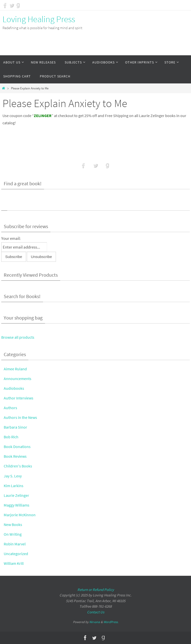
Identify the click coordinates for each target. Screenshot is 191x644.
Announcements (18, 379)
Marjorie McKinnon (20, 515)
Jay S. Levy (13, 476)
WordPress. (111, 622)
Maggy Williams (17, 505)
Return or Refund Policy (96, 590)
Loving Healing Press (39, 19)
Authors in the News (21, 417)
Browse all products (18, 337)
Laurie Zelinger (17, 495)
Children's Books (18, 466)
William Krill (14, 563)
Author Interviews (19, 398)
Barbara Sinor (16, 427)
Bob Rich (11, 437)
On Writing (13, 534)
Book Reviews (16, 456)
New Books (13, 524)
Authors (11, 408)
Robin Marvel (15, 544)
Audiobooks (14, 388)
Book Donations (18, 447)
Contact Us (96, 612)
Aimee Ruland (16, 369)
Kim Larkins (14, 486)
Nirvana (95, 622)
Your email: (11, 238)
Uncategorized (17, 554)
